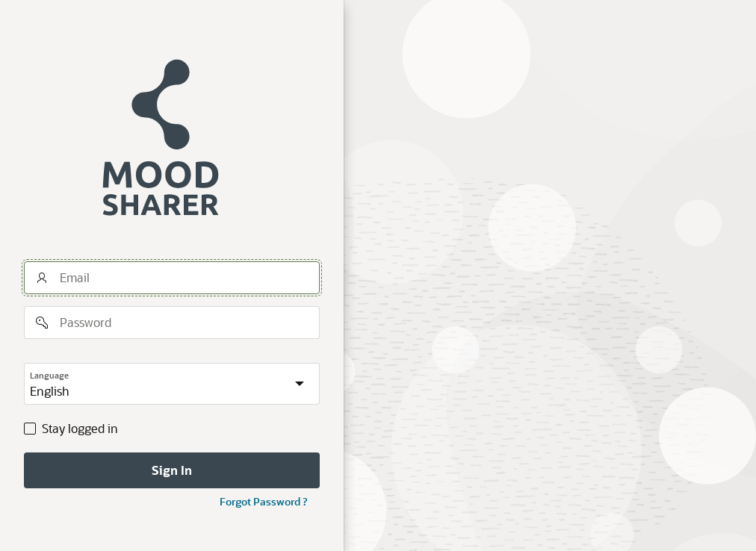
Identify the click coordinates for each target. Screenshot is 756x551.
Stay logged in (80, 429)
